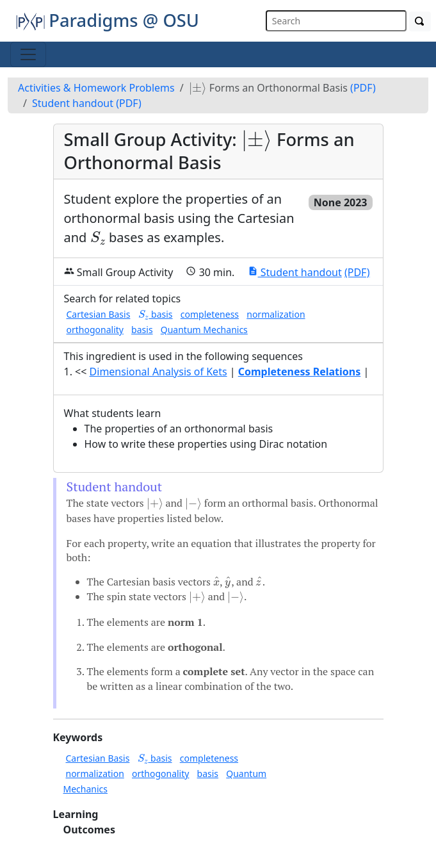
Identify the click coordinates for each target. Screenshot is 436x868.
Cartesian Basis (99, 314)
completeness (210, 314)
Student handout (73, 103)
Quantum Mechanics (204, 330)
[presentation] (198, 88)
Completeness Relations (300, 372)
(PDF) (363, 88)
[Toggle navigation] (28, 54)
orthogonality (95, 330)
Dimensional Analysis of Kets (158, 372)
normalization (276, 314)
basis (156, 314)
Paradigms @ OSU (107, 20)
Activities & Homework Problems (96, 88)
